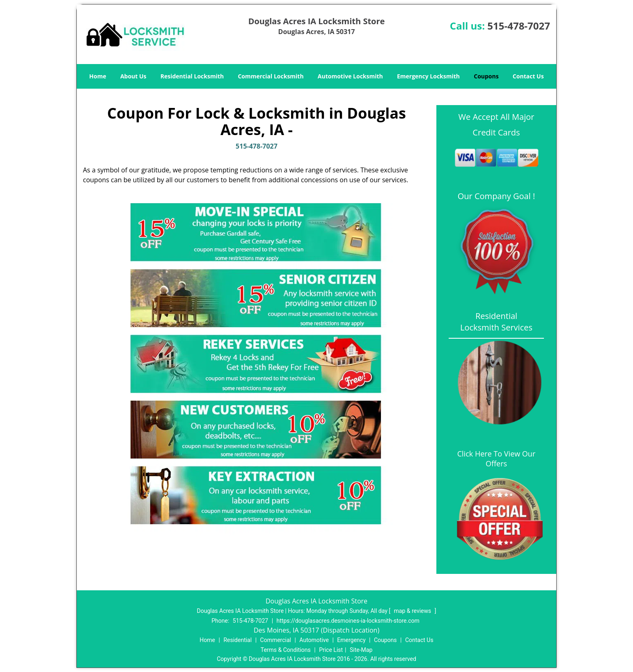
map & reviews (413, 611)
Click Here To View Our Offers (497, 459)
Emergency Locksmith (428, 76)
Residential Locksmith (192, 76)
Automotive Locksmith (350, 76)
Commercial (276, 640)
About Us (133, 76)
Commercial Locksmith (271, 76)
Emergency (351, 640)
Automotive (314, 640)
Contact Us (528, 76)
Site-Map (361, 650)
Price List (331, 650)
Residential (237, 640)
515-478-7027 (519, 26)
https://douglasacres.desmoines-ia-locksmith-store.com (348, 621)
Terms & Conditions (286, 650)
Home (97, 76)
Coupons (486, 76)
